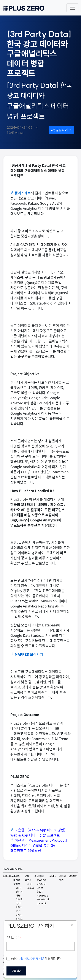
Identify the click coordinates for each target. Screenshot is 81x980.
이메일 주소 (14, 937)
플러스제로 (23, 193)
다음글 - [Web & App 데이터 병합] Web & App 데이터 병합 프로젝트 (38, 832)
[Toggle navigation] (72, 8)
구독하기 (16, 971)
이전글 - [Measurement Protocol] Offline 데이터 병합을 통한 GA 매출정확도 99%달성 (39, 845)
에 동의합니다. (34, 959)
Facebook (43, 899)
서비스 (53, 876)
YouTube (43, 896)
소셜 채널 (39, 876)
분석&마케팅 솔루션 (17, 880)
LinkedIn (42, 903)
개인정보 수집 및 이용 (32, 959)
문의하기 (73, 876)
